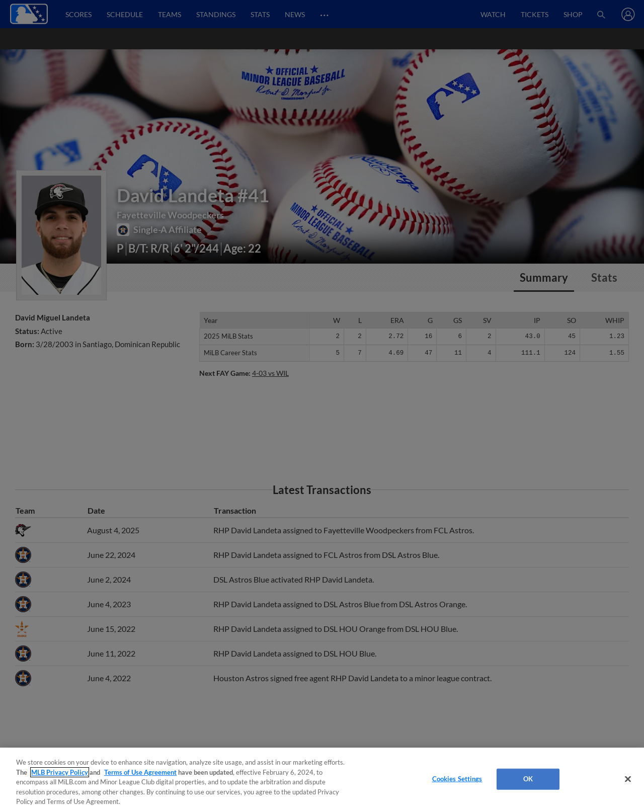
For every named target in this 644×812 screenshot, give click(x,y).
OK (528, 779)
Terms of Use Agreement (140, 772)
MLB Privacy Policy (60, 772)
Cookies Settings (457, 779)
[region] (322, 780)
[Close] (628, 779)
